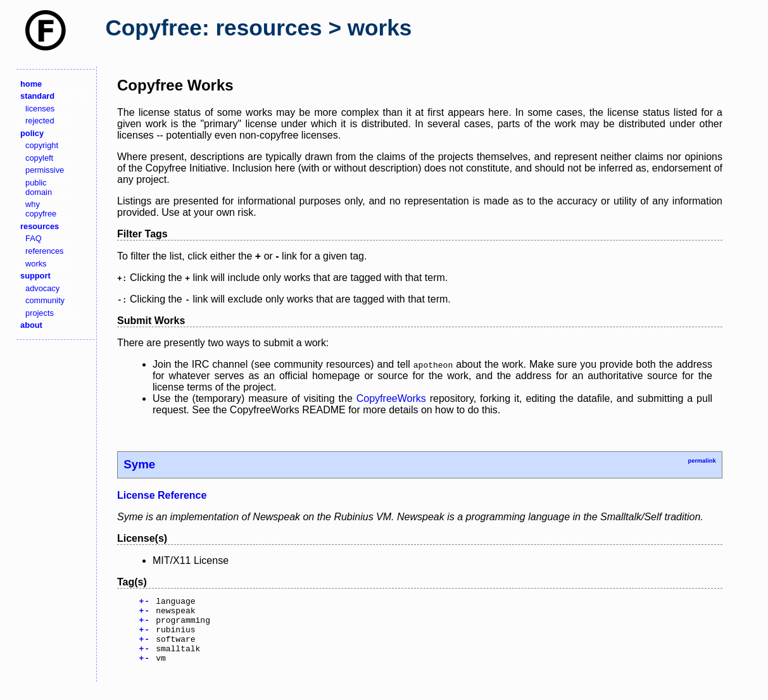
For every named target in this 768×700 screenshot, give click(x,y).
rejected (40, 121)
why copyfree (41, 209)
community (45, 300)
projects (40, 313)
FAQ (34, 238)
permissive (45, 170)
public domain (39, 187)
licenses (40, 109)
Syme (139, 464)
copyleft (39, 158)
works (36, 264)
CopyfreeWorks (391, 398)
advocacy (42, 288)
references (44, 251)
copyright (42, 145)
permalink (702, 461)
